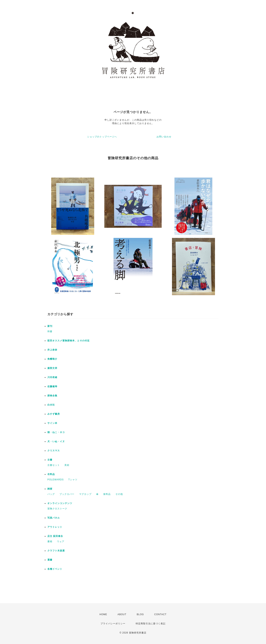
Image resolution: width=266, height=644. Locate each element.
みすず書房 (54, 414)
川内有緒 (52, 377)
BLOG (140, 614)
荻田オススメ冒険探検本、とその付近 (69, 341)
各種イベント (55, 569)
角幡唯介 (52, 359)
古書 (50, 460)
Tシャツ (73, 480)
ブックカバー (67, 494)
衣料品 (51, 474)
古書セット (54, 465)
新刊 (50, 326)
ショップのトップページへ (102, 137)
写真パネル (54, 518)
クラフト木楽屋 (56, 551)
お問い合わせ (164, 137)
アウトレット (55, 527)
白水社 (51, 405)
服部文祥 (52, 368)
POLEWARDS (56, 480)
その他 (119, 494)
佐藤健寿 (52, 386)
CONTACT (160, 614)
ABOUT (122, 614)
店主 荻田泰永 (55, 536)
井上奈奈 (52, 350)
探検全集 (52, 396)
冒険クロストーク (57, 509)
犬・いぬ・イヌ (56, 441)
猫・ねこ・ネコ (56, 432)
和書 (50, 331)
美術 (67, 465)
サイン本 (52, 423)
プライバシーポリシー (113, 624)
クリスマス (54, 451)
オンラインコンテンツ (60, 503)
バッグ (51, 494)
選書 (50, 560)
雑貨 (50, 489)
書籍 (50, 541)
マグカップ (85, 494)
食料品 (107, 494)
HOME (103, 614)
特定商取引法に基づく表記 (151, 624)
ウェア (61, 541)
